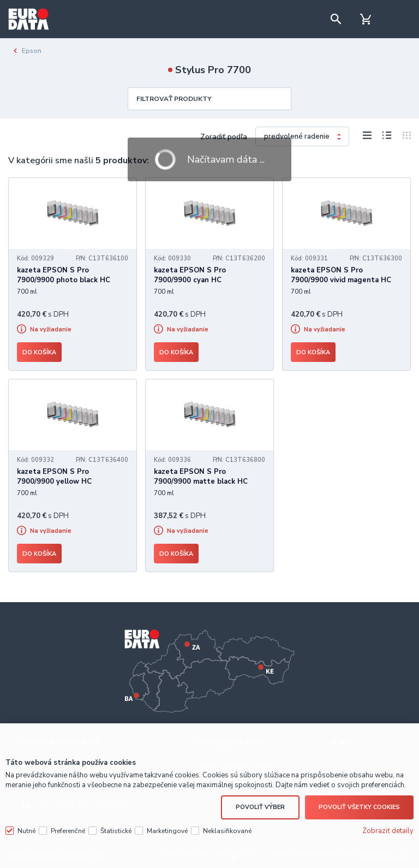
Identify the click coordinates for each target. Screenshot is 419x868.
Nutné (26, 831)
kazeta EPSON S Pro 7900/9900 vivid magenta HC (341, 275)
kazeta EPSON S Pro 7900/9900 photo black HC (64, 275)
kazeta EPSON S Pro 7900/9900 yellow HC (54, 477)
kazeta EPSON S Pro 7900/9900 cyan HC (190, 275)
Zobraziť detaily (388, 831)
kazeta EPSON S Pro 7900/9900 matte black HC (201, 477)
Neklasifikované (227, 831)
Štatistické (116, 831)
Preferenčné (68, 831)
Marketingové (167, 831)
